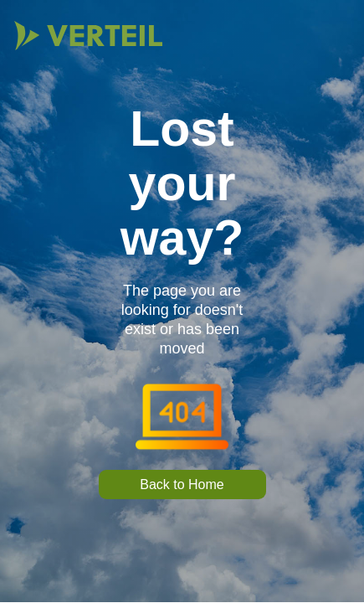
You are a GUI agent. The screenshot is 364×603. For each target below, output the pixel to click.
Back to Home (182, 484)
